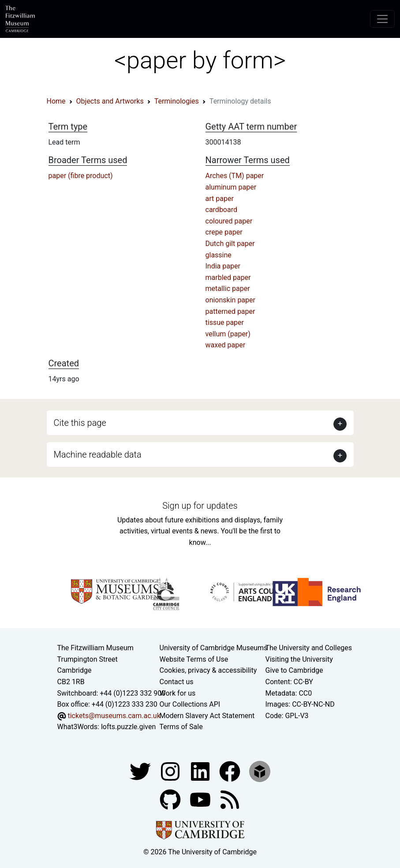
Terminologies (177, 101)
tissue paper (225, 322)
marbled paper (228, 278)
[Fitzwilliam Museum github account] (171, 799)
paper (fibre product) (81, 176)
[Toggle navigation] (382, 19)
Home (56, 101)
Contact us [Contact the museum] (177, 682)
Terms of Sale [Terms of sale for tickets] (181, 727)
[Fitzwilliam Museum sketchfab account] (260, 771)
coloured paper (229, 221)
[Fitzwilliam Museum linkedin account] (231, 771)
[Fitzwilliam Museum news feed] (230, 799)
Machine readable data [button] (98, 454)
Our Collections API (190, 704)
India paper (223, 266)
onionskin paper (230, 300)
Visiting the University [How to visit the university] (299, 659)
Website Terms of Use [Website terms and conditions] (194, 659)
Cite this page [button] (80, 423)
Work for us (178, 693)
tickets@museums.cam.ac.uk (114, 716)
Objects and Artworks (110, 101)
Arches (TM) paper (235, 176)
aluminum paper (231, 187)
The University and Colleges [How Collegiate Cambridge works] (309, 648)
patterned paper (230, 311)
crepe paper (224, 232)
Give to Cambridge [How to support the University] (294, 670)
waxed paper (226, 345)
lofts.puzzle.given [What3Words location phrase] (128, 727)
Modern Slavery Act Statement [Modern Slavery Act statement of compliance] (207, 716)
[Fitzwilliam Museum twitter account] (141, 771)
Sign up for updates (200, 506)
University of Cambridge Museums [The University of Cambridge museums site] (214, 648)
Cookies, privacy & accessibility (208, 670)
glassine (219, 255)
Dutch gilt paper (230, 244)
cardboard (221, 210)
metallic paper (228, 289)
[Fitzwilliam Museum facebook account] (201, 771)
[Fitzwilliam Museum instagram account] (171, 771)
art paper (220, 199)
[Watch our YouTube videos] (201, 799)
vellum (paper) (228, 334)
